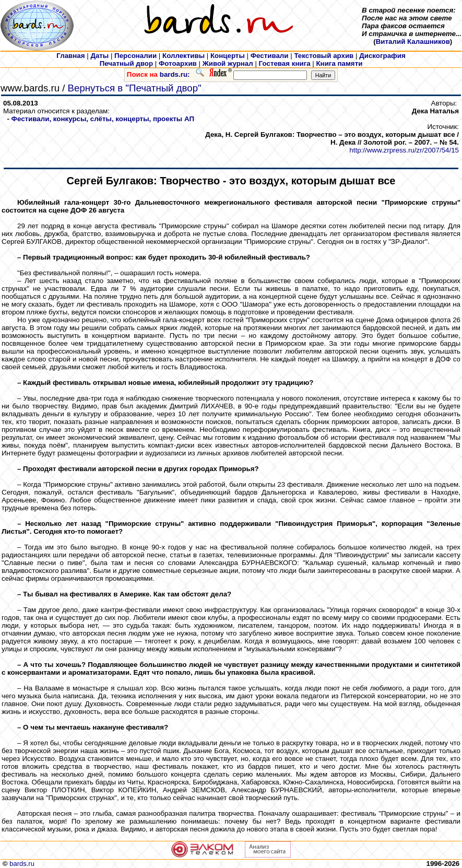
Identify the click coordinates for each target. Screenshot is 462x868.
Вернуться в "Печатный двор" (135, 88)
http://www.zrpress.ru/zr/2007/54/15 (404, 150)
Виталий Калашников (413, 42)
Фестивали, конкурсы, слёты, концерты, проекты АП (103, 119)
